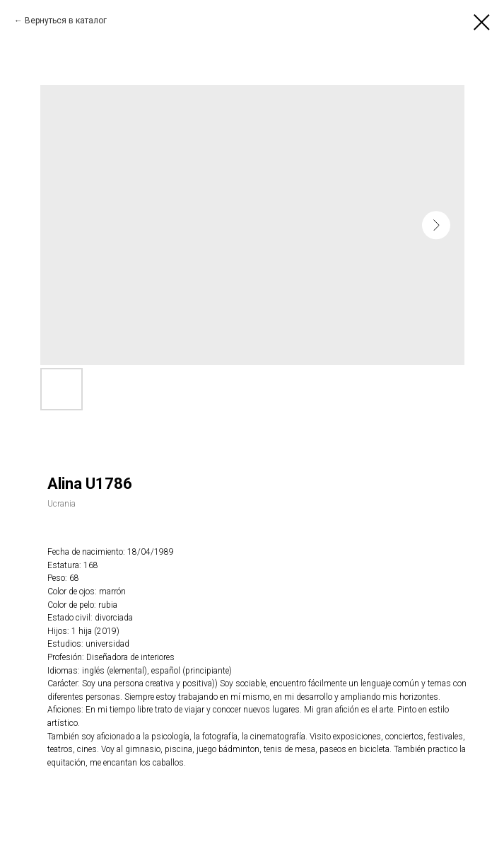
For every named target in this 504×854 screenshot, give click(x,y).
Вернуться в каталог (66, 21)
